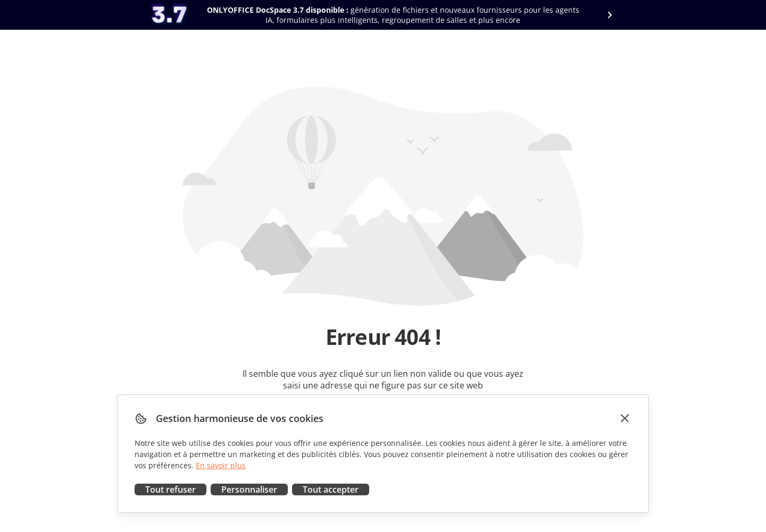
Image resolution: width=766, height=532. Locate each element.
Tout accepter (331, 489)
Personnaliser (249, 489)
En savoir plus (221, 465)
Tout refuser (170, 489)
